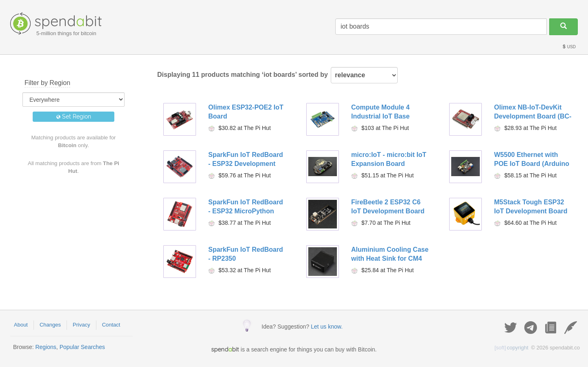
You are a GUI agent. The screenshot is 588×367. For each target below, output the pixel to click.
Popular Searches (82, 347)
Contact (111, 325)
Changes (50, 325)
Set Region (74, 116)
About (21, 325)
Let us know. (327, 327)
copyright (511, 348)
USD (569, 47)
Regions (46, 347)
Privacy (81, 325)
